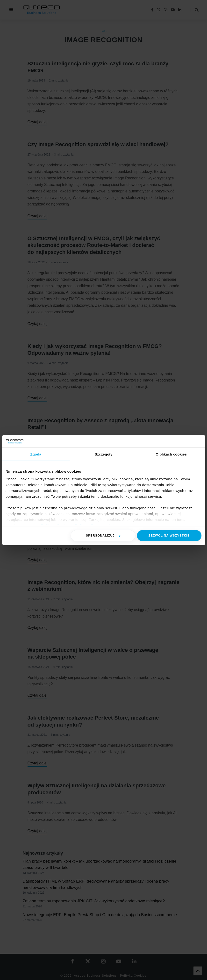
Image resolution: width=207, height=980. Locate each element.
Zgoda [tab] (36, 454)
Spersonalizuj (103, 536)
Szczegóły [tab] (103, 454)
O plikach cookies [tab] (171, 454)
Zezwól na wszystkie (169, 536)
